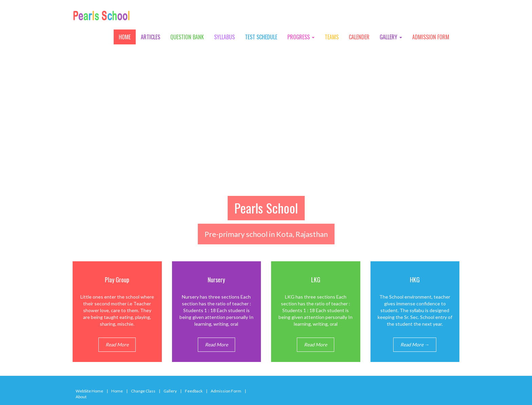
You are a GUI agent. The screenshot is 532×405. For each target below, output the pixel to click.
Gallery (391, 37)
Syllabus (224, 37)
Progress (301, 37)
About (81, 397)
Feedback (194, 391)
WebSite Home (89, 391)
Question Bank (187, 37)
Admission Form (431, 37)
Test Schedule (261, 37)
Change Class (143, 391)
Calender (359, 37)
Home (125, 37)
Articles (150, 37)
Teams (332, 37)
